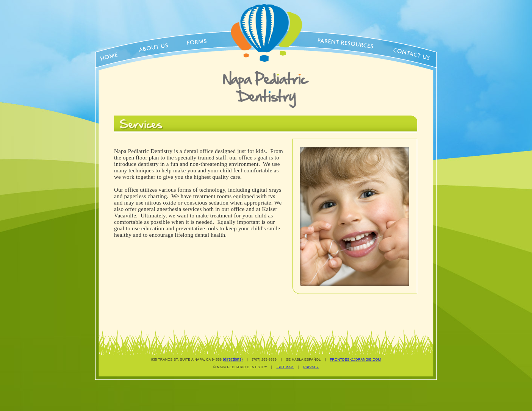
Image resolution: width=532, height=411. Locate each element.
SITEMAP (285, 367)
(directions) (233, 359)
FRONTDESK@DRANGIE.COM (355, 359)
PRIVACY (311, 367)
